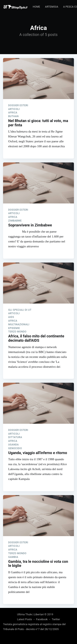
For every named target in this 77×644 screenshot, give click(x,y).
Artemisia (52, 7)
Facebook (42, 619)
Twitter (56, 619)
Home (37, 7)
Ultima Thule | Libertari (30, 614)
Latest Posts (25, 619)
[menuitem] (37, 7)
